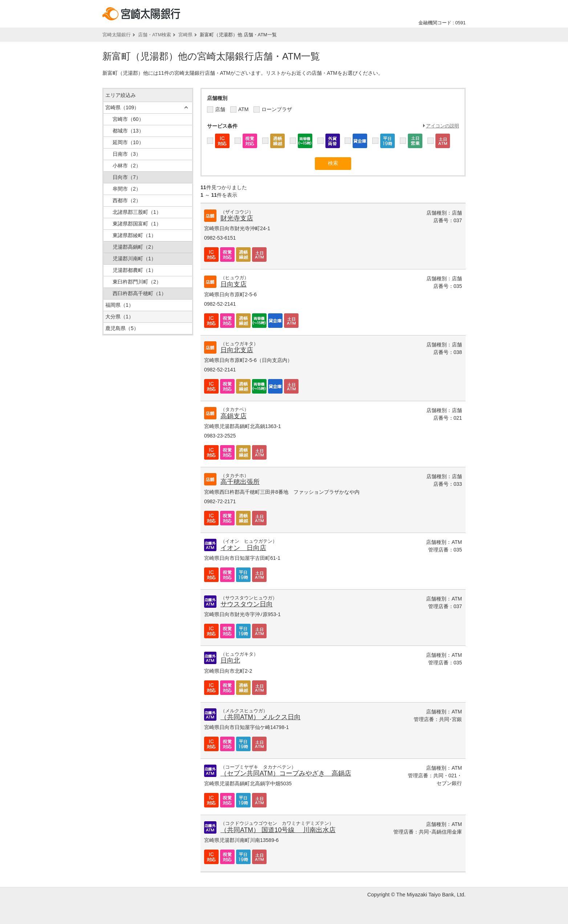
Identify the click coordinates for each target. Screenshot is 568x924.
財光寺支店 (237, 218)
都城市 (128, 131)
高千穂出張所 (240, 482)
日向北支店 (237, 350)
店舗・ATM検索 (155, 35)
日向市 (127, 177)
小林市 (127, 166)
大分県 (119, 317)
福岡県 (119, 305)
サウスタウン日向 (247, 604)
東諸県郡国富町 (137, 224)
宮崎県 (185, 35)
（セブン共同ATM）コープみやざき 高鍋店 (286, 773)
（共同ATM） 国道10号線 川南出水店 (278, 830)
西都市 (127, 200)
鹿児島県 (122, 328)
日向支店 (234, 284)
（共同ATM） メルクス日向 (261, 717)
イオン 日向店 (243, 548)
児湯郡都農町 (134, 270)
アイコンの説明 (443, 126)
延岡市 (128, 142)
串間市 (127, 189)
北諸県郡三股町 (137, 212)
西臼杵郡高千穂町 (139, 293)
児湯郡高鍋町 (134, 247)
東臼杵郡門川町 (137, 282)
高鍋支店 (234, 416)
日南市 (127, 154)
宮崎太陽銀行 (117, 35)
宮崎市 (128, 119)
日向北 (230, 660)
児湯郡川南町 (134, 259)
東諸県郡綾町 (134, 235)
